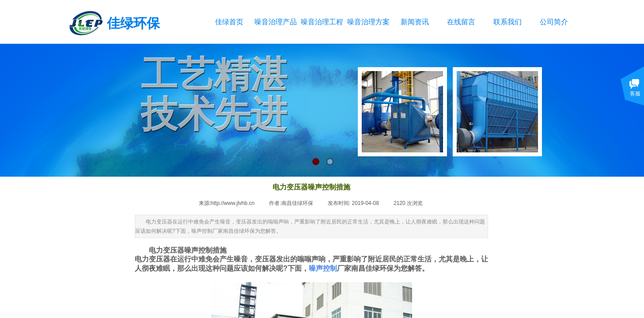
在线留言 (461, 22)
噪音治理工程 (322, 22)
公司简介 (554, 22)
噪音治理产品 (275, 22)
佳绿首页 (229, 22)
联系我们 (508, 22)
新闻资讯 (415, 22)
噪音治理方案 (368, 22)
